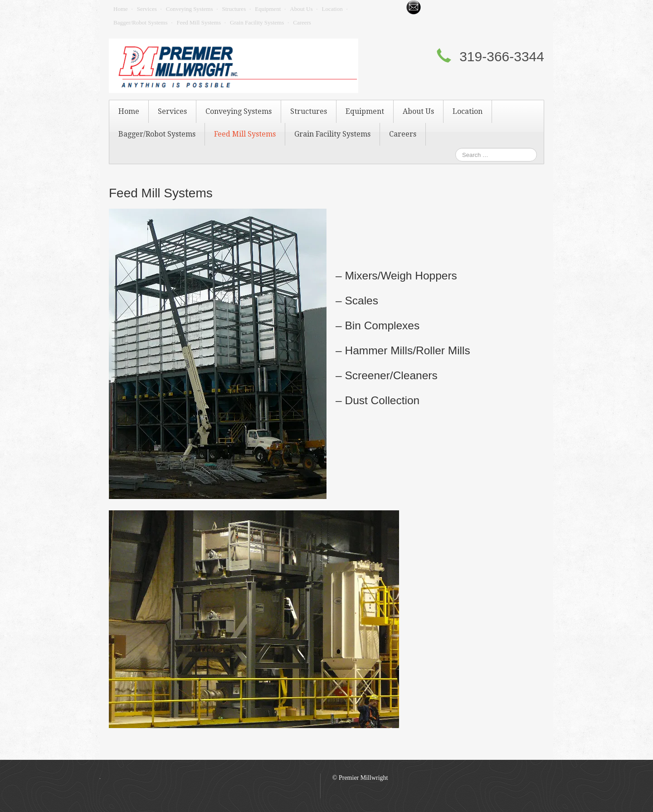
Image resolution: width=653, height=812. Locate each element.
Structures (234, 9)
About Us (301, 9)
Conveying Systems (190, 9)
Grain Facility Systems (257, 22)
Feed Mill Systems (199, 22)
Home (121, 9)
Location (332, 9)
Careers (302, 22)
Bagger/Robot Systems (141, 22)
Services (147, 9)
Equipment (268, 9)
